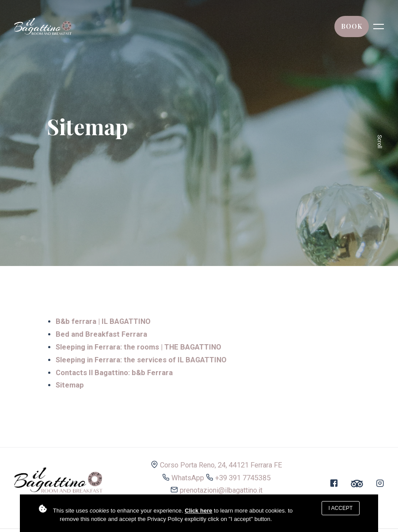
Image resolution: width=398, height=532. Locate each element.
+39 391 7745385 (243, 478)
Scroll (379, 153)
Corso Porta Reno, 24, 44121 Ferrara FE (221, 465)
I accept (341, 508)
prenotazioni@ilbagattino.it (221, 490)
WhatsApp (188, 478)
